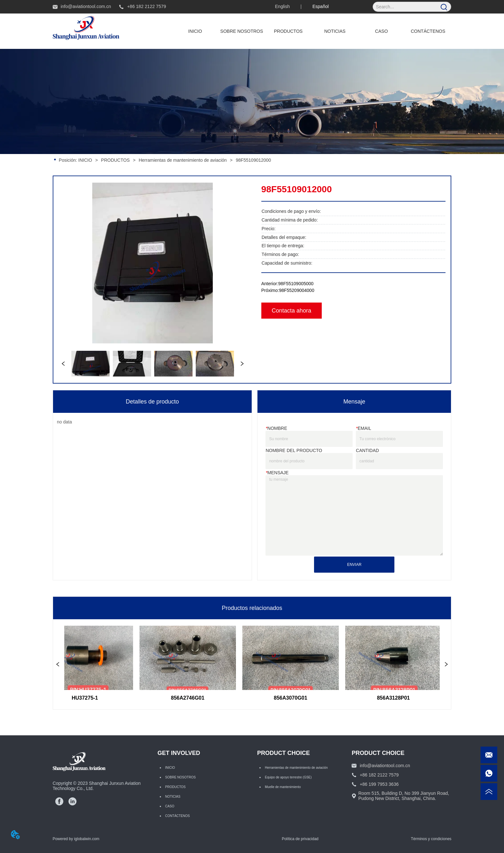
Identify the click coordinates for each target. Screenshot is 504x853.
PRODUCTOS (115, 160)
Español (321, 6)
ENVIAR (354, 565)
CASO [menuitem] (382, 31)
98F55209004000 (297, 290)
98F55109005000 (296, 284)
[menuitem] (288, 31)
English (283, 6)
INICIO (85, 160)
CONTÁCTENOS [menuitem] (428, 31)
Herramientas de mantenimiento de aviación (183, 160)
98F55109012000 (253, 160)
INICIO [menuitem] (195, 31)
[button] (288, 31)
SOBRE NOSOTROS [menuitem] (242, 31)
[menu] (311, 31)
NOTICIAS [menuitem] (335, 31)
